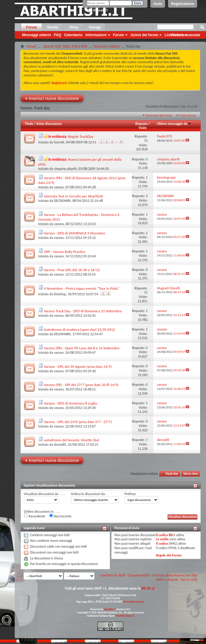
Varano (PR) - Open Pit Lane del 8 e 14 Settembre (82, 348)
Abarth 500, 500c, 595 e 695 (65, 46)
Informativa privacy (134, 602)
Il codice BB (164, 535)
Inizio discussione (49, 124)
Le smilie (162, 539)
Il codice (162, 544)
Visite (143, 128)
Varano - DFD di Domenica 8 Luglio (70, 403)
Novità (53, 27)
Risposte (142, 124)
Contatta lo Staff (113, 575)
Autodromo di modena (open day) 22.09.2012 (79, 329)
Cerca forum (188, 115)
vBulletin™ (110, 609)
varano (59, 187)
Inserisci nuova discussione (52, 98)
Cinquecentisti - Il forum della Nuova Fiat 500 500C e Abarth (162, 577)
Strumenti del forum (159, 115)
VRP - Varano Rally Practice (65, 252)
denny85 (60, 445)
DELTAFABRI (62, 201)
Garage (95, 27)
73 (146, 141)
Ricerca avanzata (186, 35)
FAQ (58, 35)
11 (146, 292)
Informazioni (96, 35)
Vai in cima (191, 474)
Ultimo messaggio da (174, 124)
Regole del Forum (169, 555)
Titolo (29, 124)
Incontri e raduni (107, 46)
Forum (31, 27)
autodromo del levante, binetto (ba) (72, 440)
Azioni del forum (144, 35)
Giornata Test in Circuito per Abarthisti (73, 196)
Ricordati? (98, 10)
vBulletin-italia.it (125, 616)
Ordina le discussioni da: (88, 494)
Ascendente (35, 516)
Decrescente (60, 516)
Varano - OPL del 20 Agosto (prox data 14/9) (78, 367)
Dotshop (60, 294)
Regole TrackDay (81, 136)
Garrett (59, 142)
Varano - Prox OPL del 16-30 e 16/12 (72, 270)
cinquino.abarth (65, 169)
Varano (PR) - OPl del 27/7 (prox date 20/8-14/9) (81, 385)
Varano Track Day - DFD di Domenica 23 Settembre (83, 311)
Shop (74, 27)
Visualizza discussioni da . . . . (44, 494)
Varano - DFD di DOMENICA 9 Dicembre (74, 233)
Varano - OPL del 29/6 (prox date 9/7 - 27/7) (78, 422)
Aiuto (158, 4)
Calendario (73, 35)
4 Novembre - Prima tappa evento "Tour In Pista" (82, 288)
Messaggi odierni (36, 35)
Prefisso (130, 494)
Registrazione (183, 4)
